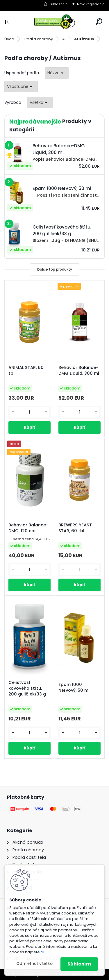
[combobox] (57, 73)
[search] (99, 22)
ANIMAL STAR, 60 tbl (26, 370)
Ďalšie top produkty (55, 269)
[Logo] (55, 22)
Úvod (9, 39)
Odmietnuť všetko (34, 964)
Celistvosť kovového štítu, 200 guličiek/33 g (27, 688)
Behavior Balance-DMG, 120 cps (28, 528)
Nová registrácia (91, 4)
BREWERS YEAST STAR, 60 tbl (75, 528)
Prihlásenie (58, 4)
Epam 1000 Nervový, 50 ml (74, 687)
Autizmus (84, 39)
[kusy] (30, 412)
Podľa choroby (39, 39)
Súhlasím (79, 964)
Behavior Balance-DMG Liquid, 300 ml (79, 370)
